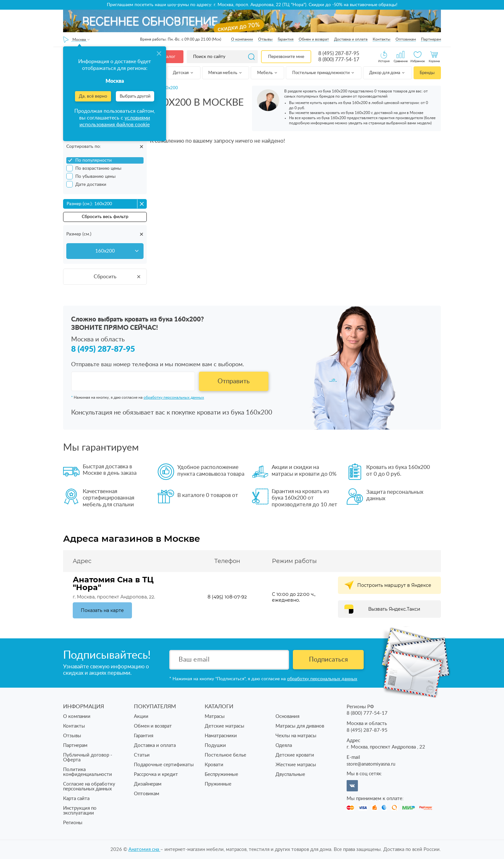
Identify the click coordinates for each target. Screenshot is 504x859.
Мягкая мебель (225, 73)
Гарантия (286, 39)
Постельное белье (225, 755)
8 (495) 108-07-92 (227, 597)
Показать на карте (102, 610)
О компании (242, 39)
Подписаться (328, 660)
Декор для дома (387, 73)
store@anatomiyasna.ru (371, 764)
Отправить (234, 381)
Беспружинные (221, 774)
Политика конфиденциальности (88, 772)
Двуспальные (290, 774)
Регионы (73, 823)
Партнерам (431, 39)
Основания (287, 716)
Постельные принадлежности (324, 73)
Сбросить (118, 277)
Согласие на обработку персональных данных (89, 787)
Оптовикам (406, 39)
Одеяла (284, 745)
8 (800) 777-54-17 (339, 60)
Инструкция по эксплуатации (80, 811)
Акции (141, 716)
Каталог (167, 57)
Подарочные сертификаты (164, 765)
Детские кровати (295, 755)
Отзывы (265, 39)
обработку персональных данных (174, 397)
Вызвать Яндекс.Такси (394, 609)
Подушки (215, 745)
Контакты (382, 39)
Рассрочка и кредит (156, 774)
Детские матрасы (224, 726)
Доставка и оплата (351, 39)
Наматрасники (221, 736)
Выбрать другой (135, 96)
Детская (183, 73)
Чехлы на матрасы (296, 736)
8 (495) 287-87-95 (339, 53)
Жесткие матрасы (296, 765)
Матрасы (215, 716)
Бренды (427, 73)
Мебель (268, 73)
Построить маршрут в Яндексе (394, 585)
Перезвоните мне (286, 57)
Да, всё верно (93, 96)
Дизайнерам (148, 784)
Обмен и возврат (314, 39)
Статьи (142, 755)
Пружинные (218, 784)
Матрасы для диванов (300, 726)
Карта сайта (76, 799)
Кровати (214, 765)
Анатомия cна (144, 849)
